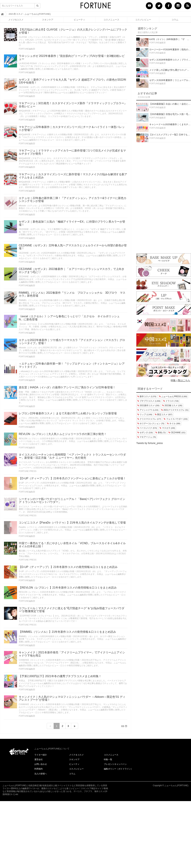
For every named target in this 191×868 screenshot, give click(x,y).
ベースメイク (147, 428)
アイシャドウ (148, 410)
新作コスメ (147, 396)
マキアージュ (147, 437)
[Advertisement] (164, 197)
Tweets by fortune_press (150, 443)
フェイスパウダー (176, 419)
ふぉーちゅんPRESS (173, 396)
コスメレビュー (143, 20)
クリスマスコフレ (149, 419)
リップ (145, 414)
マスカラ (167, 428)
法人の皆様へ (41, 774)
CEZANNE (177, 433)
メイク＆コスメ (76, 755)
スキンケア (48, 20)
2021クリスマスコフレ (175, 410)
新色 (161, 433)
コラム (175, 20)
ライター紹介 (41, 755)
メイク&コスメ (16, 20)
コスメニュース (111, 20)
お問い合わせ (41, 764)
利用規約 (39, 769)
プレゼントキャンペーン (115, 764)
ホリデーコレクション (151, 424)
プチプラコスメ (149, 401)
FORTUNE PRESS (28, 471)
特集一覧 (108, 759)
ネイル (174, 424)
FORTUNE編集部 (27, 49)
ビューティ (79, 20)
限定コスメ (164, 414)
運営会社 (39, 759)
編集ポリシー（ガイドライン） (118, 769)
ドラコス (171, 401)
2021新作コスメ (148, 405)
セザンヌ (145, 433)
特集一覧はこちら (180, 380)
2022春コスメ (172, 405)
